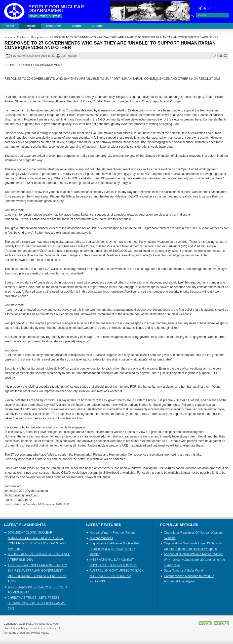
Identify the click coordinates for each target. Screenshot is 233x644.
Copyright (10, 624)
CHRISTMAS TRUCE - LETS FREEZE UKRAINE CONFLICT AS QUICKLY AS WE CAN (37, 603)
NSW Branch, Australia (45, 16)
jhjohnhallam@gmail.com (21, 495)
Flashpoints (37, 37)
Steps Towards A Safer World (183, 571)
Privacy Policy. (40, 633)
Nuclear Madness (101, 538)
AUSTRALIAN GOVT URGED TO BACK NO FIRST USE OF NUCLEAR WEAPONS (117, 576)
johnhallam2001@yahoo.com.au (26, 491)
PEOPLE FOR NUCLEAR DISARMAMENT (56, 9)
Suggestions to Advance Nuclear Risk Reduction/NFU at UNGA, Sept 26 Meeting (115, 549)
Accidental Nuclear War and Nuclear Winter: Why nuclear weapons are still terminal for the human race (194, 560)
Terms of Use (17, 633)
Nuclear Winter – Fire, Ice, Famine (113, 533)
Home (8, 37)
